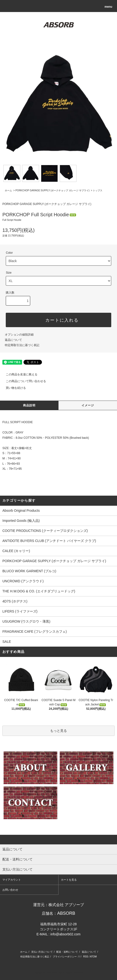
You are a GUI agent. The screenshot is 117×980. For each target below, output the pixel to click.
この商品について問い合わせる (23, 381)
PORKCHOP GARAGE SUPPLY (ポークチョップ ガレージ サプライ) (52, 190)
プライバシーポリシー (65, 957)
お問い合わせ (10, 890)
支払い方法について (42, 952)
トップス (98, 190)
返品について (13, 340)
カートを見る (69, 880)
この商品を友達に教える (19, 374)
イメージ (88, 405)
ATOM (93, 957)
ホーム (8, 190)
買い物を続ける (13, 388)
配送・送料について (67, 952)
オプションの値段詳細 (19, 335)
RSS (86, 957)
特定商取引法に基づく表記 (22, 345)
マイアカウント (12, 880)
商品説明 (29, 405)
